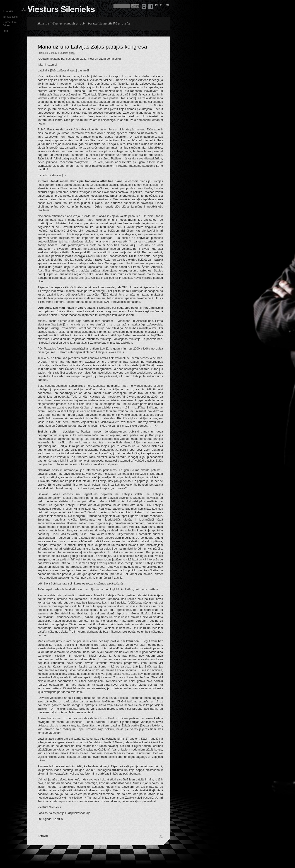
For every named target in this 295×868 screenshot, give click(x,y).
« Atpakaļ (43, 836)
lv (157, 5)
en (167, 5)
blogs (72, 53)
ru (162, 5)
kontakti (8, 11)
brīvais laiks (11, 17)
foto (6, 31)
